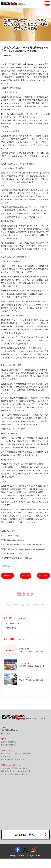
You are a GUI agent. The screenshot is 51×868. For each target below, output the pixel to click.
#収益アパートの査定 (16, 608)
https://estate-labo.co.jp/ (16, 540)
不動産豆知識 (5, 566)
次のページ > (43, 575)
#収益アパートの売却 (35, 608)
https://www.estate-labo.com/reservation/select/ (28, 549)
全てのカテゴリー (12, 624)
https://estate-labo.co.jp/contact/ (33, 545)
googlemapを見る (24, 835)
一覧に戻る (26, 575)
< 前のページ (8, 575)
